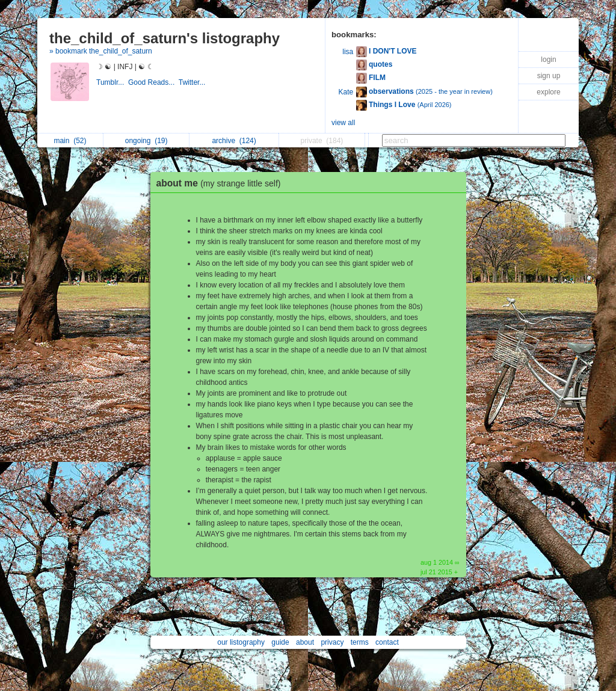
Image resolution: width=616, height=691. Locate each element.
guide (280, 642)
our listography (241, 642)
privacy (332, 642)
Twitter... (193, 82)
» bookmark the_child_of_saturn (101, 51)
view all (343, 123)
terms (360, 642)
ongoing (146, 141)
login (548, 60)
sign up (549, 76)
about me (222, 183)
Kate (346, 92)
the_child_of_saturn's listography (165, 38)
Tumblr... (112, 82)
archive (234, 141)
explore (548, 92)
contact (387, 642)
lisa (348, 52)
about (305, 642)
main (70, 141)
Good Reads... (153, 82)
